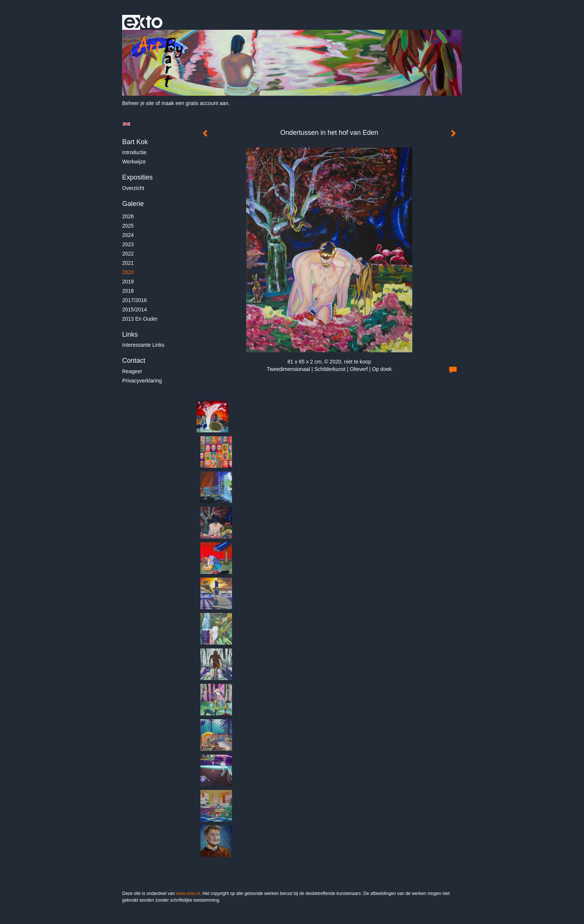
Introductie (134, 152)
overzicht (133, 188)
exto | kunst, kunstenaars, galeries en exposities (143, 22)
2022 (128, 254)
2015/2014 (134, 309)
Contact (134, 361)
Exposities (137, 177)
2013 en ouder (140, 319)
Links (130, 334)
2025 (128, 226)
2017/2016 (134, 300)
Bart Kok (135, 142)
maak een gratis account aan (195, 103)
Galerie (133, 204)
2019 (128, 282)
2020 (128, 272)
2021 (128, 263)
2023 (128, 244)
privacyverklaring (142, 381)
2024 (128, 235)
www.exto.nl (188, 893)
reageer (132, 371)
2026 (128, 216)
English (126, 124)
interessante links (143, 345)
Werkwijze (134, 162)
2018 (128, 291)
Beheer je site (138, 103)
